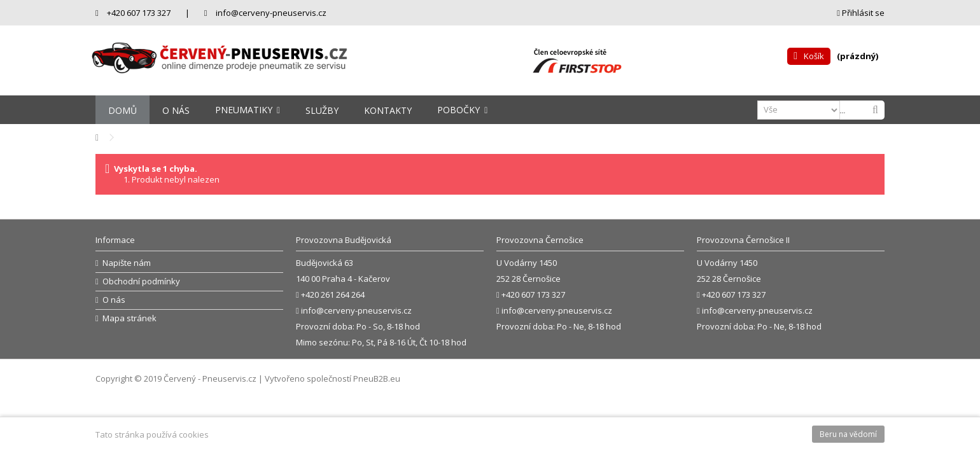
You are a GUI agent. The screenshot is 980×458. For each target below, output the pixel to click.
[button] (248, 110)
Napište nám (127, 263)
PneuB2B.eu (377, 378)
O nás (114, 300)
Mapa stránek (129, 318)
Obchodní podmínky (141, 281)
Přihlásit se (861, 13)
